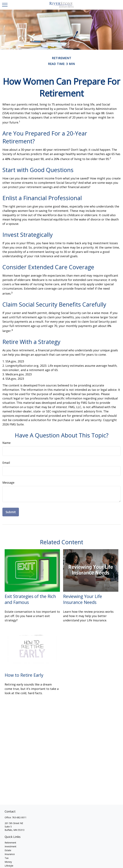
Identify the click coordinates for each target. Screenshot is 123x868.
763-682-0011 (19, 817)
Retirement (10, 843)
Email (6, 463)
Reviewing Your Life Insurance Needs (83, 599)
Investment (10, 846)
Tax (7, 858)
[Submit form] (11, 512)
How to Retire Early (24, 675)
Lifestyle (9, 866)
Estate (8, 850)
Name (6, 443)
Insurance (10, 854)
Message (8, 483)
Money (8, 862)
